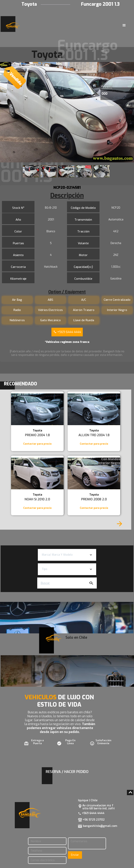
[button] (124, 25)
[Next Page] (119, 524)
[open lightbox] (67, 112)
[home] (12, 25)
